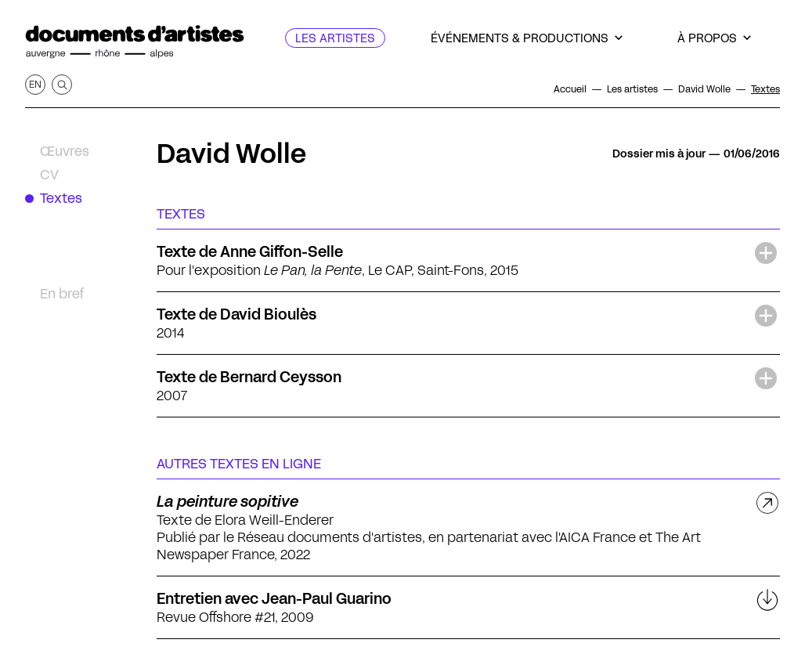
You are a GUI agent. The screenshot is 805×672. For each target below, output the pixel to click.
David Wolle (231, 154)
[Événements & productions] (527, 38)
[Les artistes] (335, 38)
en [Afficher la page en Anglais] (35, 84)
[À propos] (714, 38)
